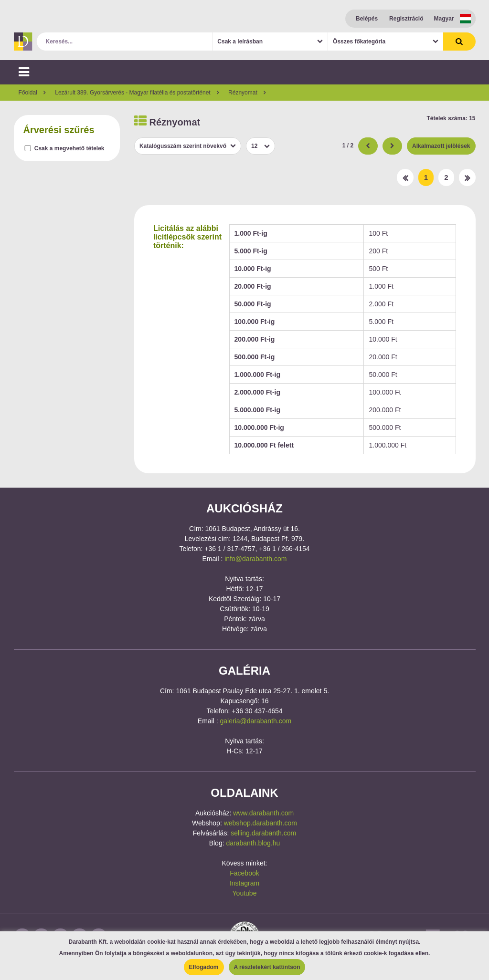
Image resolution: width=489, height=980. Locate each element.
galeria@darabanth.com (256, 721)
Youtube (245, 893)
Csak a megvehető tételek (69, 148)
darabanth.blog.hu (253, 843)
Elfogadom (204, 967)
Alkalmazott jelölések (441, 146)
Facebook (244, 873)
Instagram (244, 883)
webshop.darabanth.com (260, 823)
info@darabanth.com (255, 559)
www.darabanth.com (263, 813)
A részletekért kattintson (267, 967)
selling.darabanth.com (263, 833)
